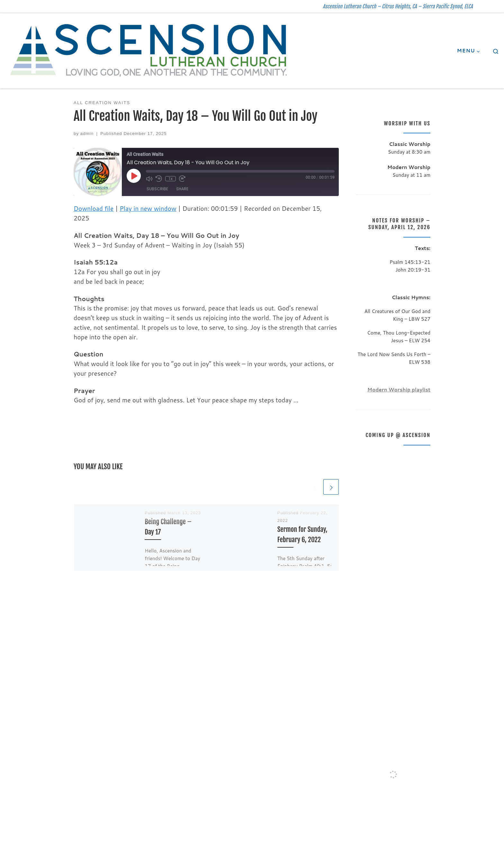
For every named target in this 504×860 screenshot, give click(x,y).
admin (87, 134)
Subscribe (157, 189)
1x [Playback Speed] (171, 179)
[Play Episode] (134, 176)
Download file (94, 208)
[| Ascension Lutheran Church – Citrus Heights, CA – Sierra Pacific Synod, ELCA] (149, 50)
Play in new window (148, 208)
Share (182, 189)
